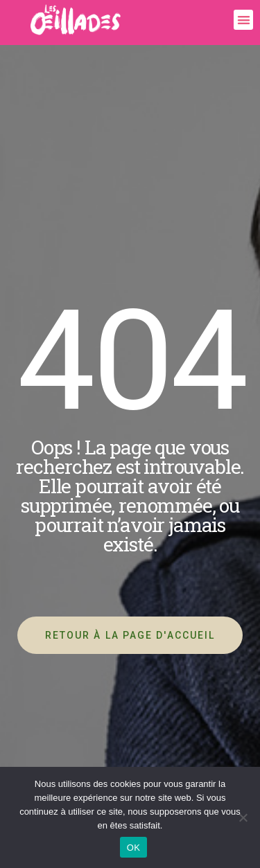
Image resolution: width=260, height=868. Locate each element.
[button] (243, 20)
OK (133, 848)
